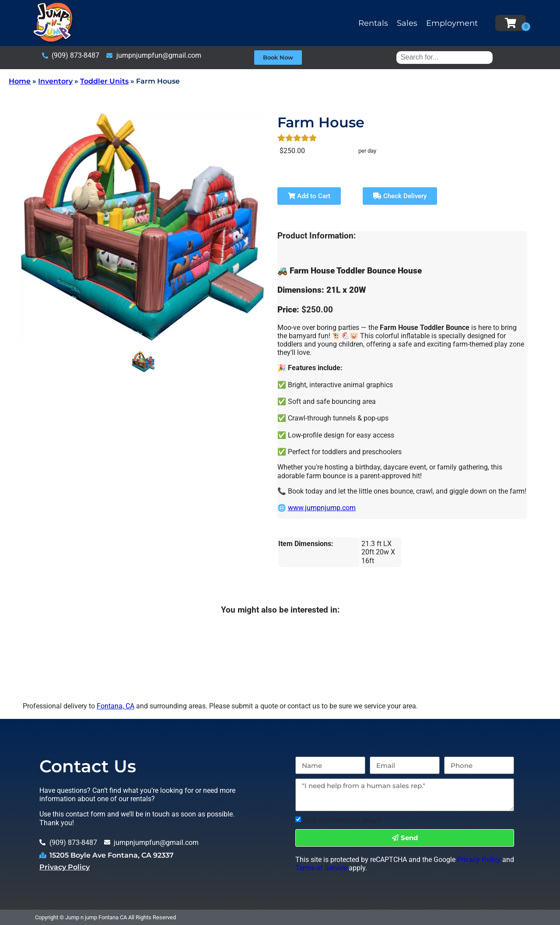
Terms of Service (321, 868)
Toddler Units (104, 81)
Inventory (55, 81)
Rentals (373, 23)
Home (20, 81)
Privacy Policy (65, 867)
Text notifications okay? (342, 820)
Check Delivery (400, 196)
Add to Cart (309, 196)
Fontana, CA (115, 706)
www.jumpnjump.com (322, 508)
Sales (407, 23)
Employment (452, 23)
